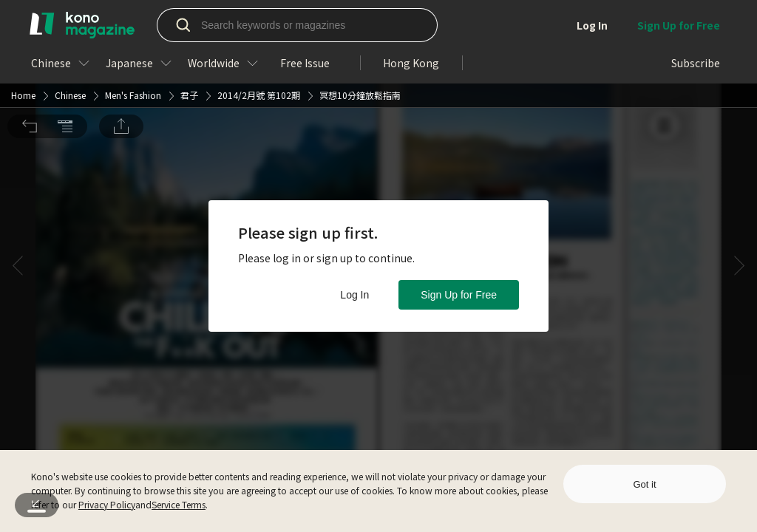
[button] (30, 21)
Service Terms (179, 504)
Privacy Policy (107, 504)
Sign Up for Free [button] (459, 295)
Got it (644, 484)
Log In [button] (354, 295)
